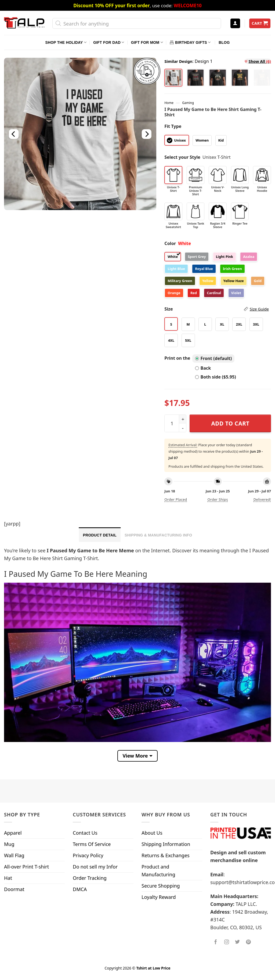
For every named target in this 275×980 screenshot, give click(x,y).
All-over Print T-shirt (26, 867)
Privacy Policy (88, 855)
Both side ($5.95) (215, 377)
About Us (152, 833)
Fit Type (173, 126)
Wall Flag (14, 855)
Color (170, 243)
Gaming (188, 103)
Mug (9, 844)
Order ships (218, 499)
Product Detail (100, 535)
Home (169, 103)
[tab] (100, 535)
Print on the (177, 358)
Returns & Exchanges (166, 855)
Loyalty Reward (159, 897)
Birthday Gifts (190, 42)
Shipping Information (166, 844)
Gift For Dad (109, 42)
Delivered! (262, 499)
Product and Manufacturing (158, 871)
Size (217, 309)
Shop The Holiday (66, 42)
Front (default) (213, 358)
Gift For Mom (147, 42)
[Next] (147, 134)
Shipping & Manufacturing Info (158, 535)
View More (135, 756)
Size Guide (259, 309)
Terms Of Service (92, 844)
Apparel (13, 833)
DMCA (80, 889)
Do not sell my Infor (95, 867)
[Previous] (14, 134)
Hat (8, 878)
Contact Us (85, 833)
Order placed (176, 499)
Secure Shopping (161, 886)
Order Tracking (90, 878)
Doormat (14, 889)
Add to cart (230, 423)
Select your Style (182, 157)
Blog (224, 42)
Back (203, 368)
